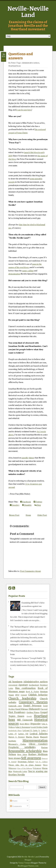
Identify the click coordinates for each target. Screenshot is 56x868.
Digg (38, 505)
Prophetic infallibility (22, 747)
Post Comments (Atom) (31, 571)
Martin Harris (32, 737)
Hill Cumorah (25, 720)
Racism (44, 747)
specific (25, 458)
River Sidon (22, 755)
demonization (14, 274)
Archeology (34, 685)
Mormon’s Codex (17, 744)
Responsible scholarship (25, 751)
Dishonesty (35, 709)
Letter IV (13, 734)
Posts (14, 801)
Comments (16, 806)
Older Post (42, 515)
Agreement (13, 685)
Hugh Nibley (25, 724)
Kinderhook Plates (15, 731)
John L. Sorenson (23, 727)
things (31, 458)
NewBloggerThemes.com (28, 866)
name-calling (28, 271)
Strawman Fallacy (26, 762)
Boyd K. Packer (32, 692)
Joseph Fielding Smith (39, 727)
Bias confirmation (25, 688)
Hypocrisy (36, 724)
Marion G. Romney (17, 737)
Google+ (15, 505)
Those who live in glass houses (25, 765)
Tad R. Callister (41, 762)
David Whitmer (22, 709)
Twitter (38, 502)
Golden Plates (33, 712)
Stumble (27, 505)
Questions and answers (21, 56)
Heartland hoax (15, 66)
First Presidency (17, 712)
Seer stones (15, 758)
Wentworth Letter (20, 772)
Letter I (44, 731)
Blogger (28, 860)
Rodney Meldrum (38, 754)
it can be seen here (24, 110)
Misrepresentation (35, 740)
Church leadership (22, 698)
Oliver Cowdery (38, 744)
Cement (24, 695)
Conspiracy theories (33, 702)
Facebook (26, 502)
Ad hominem (15, 682)
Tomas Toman (24, 863)
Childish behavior (38, 695)
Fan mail (44, 709)
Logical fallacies (39, 734)
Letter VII (23, 734)
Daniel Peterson (32, 706)
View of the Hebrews (25, 768)
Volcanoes (37, 768)
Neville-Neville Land (28, 12)
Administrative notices (30, 63)
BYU (17, 695)
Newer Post (14, 515)
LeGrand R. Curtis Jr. (31, 731)
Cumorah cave (15, 706)
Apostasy (23, 685)
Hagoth (29, 716)
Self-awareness (31, 758)
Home (28, 515)
